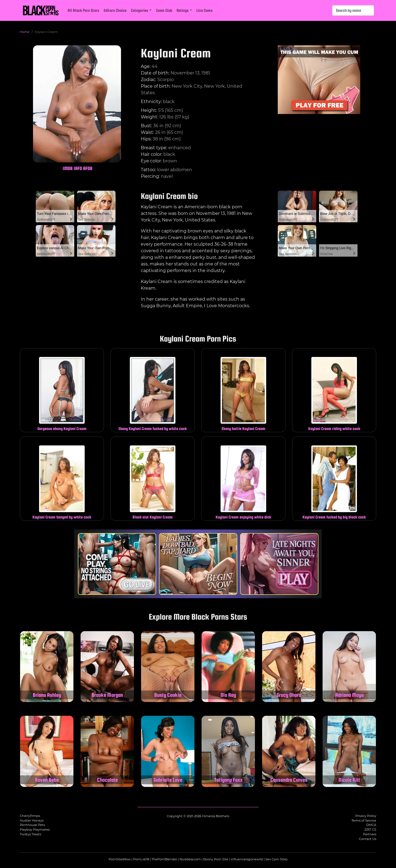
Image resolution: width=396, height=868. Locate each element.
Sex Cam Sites (276, 859)
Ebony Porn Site (216, 859)
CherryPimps (30, 816)
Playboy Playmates (35, 830)
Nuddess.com (190, 859)
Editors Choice (115, 10)
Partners (370, 834)
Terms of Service (364, 820)
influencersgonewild (247, 859)
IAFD (78, 168)
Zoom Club (164, 10)
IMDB (68, 168)
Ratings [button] (183, 10)
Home (25, 32)
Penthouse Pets (32, 825)
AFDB (88, 168)
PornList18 (141, 859)
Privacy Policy (366, 816)
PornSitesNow (120, 859)
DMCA (371, 825)
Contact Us (368, 839)
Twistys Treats (30, 834)
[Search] (353, 10)
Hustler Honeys (32, 820)
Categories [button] (140, 10)
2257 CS (370, 830)
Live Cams (204, 10)
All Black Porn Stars (83, 10)
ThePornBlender (164, 859)
